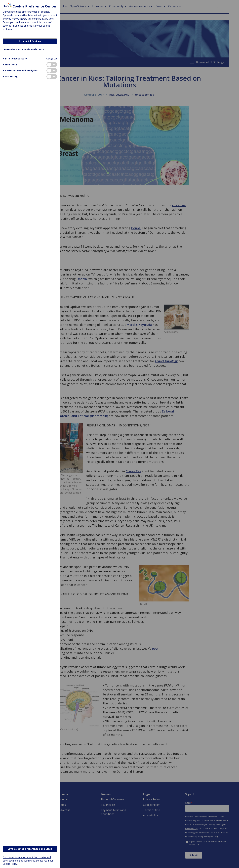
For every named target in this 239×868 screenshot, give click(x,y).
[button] (14, 59)
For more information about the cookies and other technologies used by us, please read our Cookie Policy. (28, 860)
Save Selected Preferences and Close (30, 849)
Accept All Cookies (30, 41)
